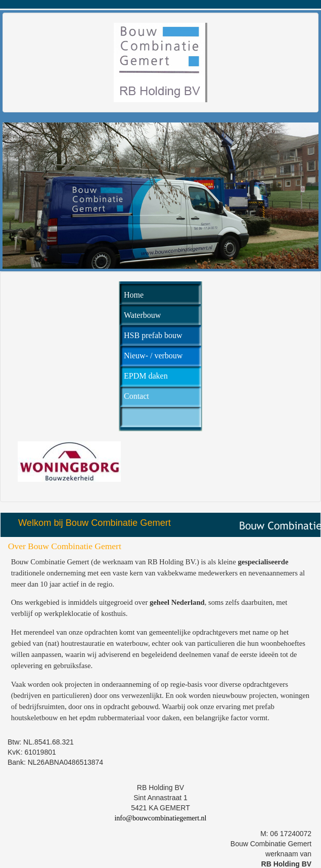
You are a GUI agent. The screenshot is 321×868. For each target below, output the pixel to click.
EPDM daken (146, 376)
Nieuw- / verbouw (153, 356)
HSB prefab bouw (153, 335)
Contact (136, 396)
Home (134, 295)
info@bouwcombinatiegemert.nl (160, 818)
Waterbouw (142, 315)
